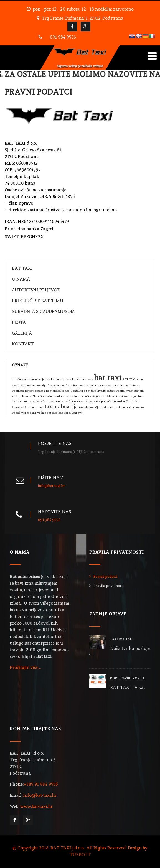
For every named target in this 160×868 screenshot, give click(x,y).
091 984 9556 (63, 37)
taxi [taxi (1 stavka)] (41, 407)
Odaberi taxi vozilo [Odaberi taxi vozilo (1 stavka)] (119, 396)
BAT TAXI (22, 268)
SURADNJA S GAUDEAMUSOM (43, 311)
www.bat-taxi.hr (36, 806)
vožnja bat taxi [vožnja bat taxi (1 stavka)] (47, 413)
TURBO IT (80, 855)
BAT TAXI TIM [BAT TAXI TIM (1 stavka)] (21, 385)
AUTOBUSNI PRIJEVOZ (36, 290)
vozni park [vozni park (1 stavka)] (29, 413)
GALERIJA (22, 333)
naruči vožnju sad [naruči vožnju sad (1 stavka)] (92, 396)
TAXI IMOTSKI (122, 639)
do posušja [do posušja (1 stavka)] (39, 385)
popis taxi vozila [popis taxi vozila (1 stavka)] (35, 401)
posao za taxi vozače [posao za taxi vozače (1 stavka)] (86, 401)
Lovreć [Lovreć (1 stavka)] (27, 396)
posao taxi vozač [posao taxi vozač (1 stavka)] (59, 401)
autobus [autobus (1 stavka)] (17, 379)
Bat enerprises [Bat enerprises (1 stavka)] (61, 379)
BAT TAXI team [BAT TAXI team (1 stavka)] (133, 379)
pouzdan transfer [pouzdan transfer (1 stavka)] (113, 401)
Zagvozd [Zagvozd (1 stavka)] (64, 413)
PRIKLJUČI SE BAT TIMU (38, 301)
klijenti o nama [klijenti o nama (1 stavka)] (35, 391)
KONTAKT (23, 344)
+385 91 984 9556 (41, 784)
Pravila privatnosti (109, 586)
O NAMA (21, 279)
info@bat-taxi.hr (51, 486)
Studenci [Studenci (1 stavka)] (31, 407)
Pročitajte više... (25, 667)
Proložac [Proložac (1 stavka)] (133, 401)
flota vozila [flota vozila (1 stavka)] (81, 385)
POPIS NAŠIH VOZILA (127, 679)
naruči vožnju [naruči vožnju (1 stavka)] (70, 396)
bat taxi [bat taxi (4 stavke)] (108, 377)
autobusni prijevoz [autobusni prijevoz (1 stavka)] (37, 379)
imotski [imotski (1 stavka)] (107, 385)
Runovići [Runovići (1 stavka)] (18, 407)
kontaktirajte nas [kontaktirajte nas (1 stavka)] (58, 391)
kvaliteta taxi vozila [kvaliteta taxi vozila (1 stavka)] (111, 391)
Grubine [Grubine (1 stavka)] (95, 385)
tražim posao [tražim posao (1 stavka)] (135, 407)
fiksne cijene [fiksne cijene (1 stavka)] (56, 385)
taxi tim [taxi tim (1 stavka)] (120, 407)
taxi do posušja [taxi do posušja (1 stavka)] (89, 407)
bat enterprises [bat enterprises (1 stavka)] (82, 379)
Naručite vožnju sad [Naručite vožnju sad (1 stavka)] (46, 396)
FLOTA (19, 322)
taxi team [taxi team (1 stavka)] (107, 407)
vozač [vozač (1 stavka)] (16, 413)
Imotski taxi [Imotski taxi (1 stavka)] (121, 385)
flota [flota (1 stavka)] (69, 385)
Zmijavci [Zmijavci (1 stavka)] (78, 413)
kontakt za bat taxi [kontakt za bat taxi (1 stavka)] (83, 391)
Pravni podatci (105, 576)
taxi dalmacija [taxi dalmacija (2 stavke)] (61, 406)
